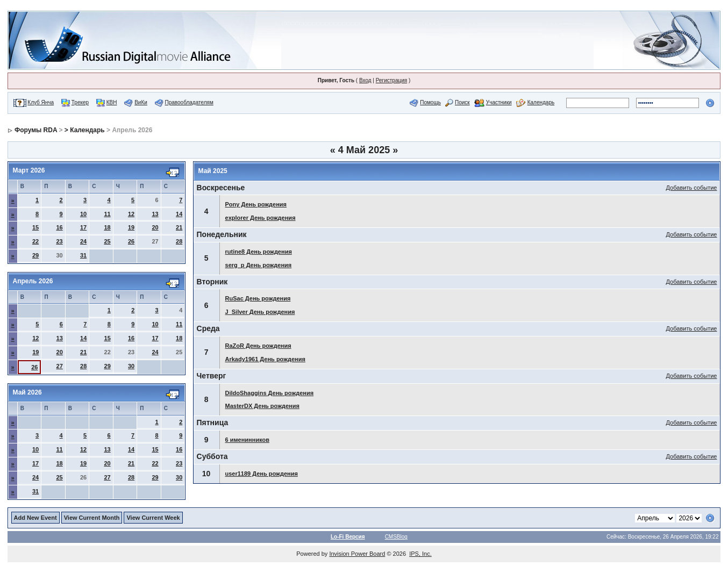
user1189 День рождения (262, 474)
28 (179, 241)
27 (60, 366)
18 (107, 227)
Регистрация (391, 80)
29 (35, 255)
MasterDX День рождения (262, 406)
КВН (112, 102)
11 (107, 214)
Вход (365, 80)
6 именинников (248, 440)
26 (131, 241)
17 (83, 227)
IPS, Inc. (420, 554)
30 (131, 366)
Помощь (430, 102)
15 (35, 227)
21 (179, 227)
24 (83, 241)
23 (59, 241)
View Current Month (92, 518)
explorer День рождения (260, 218)
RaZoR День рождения (258, 346)
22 (35, 241)
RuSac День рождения (258, 298)
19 (131, 227)
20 (155, 227)
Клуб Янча (41, 102)
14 (179, 214)
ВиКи (141, 102)
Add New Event (35, 518)
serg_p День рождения (259, 265)
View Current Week (153, 518)
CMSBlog (396, 537)
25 (107, 241)
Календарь (541, 102)
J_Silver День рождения (260, 312)
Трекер (80, 102)
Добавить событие (692, 188)
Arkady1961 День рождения (265, 359)
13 (155, 214)
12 (131, 214)
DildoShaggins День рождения (270, 393)
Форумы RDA (36, 130)
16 (59, 227)
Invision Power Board (357, 554)
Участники (499, 102)
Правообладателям (189, 102)
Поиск (462, 102)
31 (83, 255)
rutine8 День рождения (259, 252)
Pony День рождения (256, 204)
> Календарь (85, 130)
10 (83, 214)
